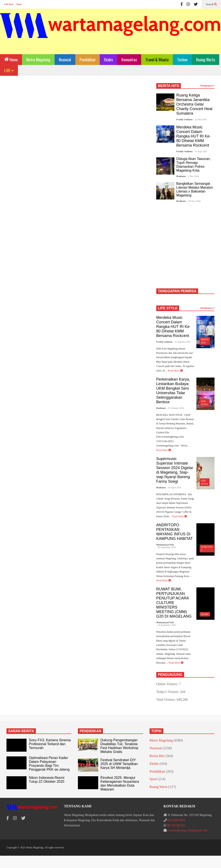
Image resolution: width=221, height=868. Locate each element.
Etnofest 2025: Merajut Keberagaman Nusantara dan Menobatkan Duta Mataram (120, 783)
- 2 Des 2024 (193, 176)
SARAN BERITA (21, 731)
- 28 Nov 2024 (194, 201)
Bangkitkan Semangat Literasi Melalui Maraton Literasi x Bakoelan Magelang (195, 189)
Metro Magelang (38, 60)
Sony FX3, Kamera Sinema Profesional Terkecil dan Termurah (50, 744)
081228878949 (176, 820)
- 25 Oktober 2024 (175, 408)
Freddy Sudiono (184, 119)
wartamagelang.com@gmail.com (187, 830)
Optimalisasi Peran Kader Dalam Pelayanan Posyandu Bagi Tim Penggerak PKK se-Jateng (49, 764)
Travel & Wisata (157, 60)
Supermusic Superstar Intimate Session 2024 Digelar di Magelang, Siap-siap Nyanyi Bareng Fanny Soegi (175, 470)
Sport (19, 4)
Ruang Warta (206, 60)
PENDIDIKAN (90, 731)
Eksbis (108, 60)
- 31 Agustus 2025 (182, 342)
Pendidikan (88, 60)
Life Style (9, 4)
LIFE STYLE (168, 308)
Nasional (65, 60)
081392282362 (176, 825)
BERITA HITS (169, 86)
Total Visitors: (167, 700)
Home (11, 59)
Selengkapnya (207, 86)
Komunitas (129, 60)
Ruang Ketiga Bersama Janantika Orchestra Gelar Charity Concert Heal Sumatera (194, 104)
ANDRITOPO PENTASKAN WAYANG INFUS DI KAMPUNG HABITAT (174, 532)
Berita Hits (157, 756)
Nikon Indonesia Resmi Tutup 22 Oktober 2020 (47, 780)
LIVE (9, 70)
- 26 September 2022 (166, 547)
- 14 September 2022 (166, 625)
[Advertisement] (77, 119)
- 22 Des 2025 (200, 119)
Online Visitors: (168, 684)
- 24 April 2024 (174, 487)
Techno (182, 60)
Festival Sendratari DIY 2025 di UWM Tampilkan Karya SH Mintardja (119, 764)
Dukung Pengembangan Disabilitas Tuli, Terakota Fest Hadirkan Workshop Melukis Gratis (119, 746)
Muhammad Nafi (165, 545)
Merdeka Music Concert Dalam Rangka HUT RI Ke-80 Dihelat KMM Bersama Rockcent (194, 136)
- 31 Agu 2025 (200, 151)
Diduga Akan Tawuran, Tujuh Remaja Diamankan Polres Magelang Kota (194, 165)
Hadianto (181, 176)
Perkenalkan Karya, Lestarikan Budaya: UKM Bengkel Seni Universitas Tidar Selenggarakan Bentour (173, 391)
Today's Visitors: (168, 692)
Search (211, 4)
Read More (175, 371)
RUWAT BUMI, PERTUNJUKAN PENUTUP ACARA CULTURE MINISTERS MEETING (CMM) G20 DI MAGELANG (174, 603)
